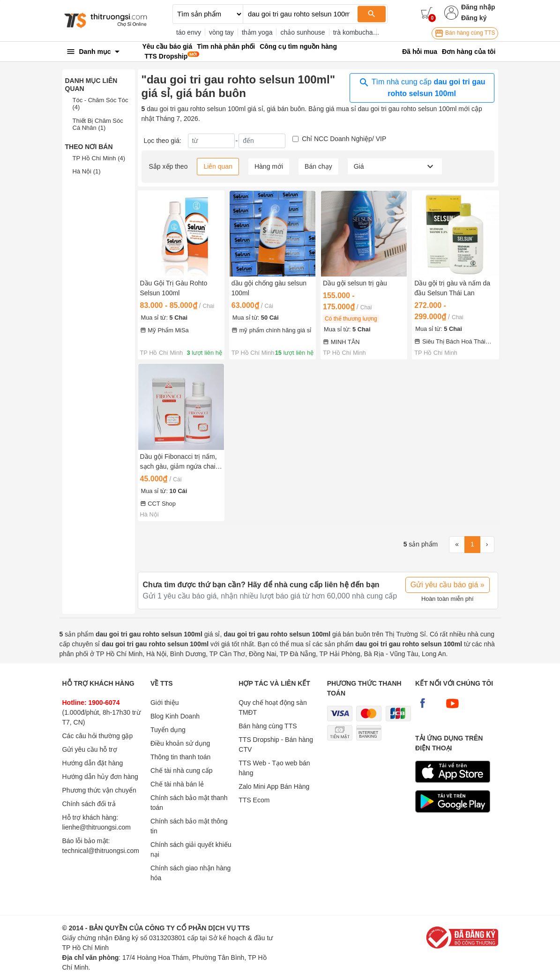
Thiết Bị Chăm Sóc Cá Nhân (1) (98, 124)
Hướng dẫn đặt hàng (93, 763)
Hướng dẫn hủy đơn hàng (100, 777)
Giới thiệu (165, 703)
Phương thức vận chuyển (99, 790)
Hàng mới (269, 166)
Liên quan (218, 166)
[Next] (487, 545)
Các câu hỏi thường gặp (98, 736)
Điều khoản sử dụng (180, 743)
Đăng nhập (478, 7)
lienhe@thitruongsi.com (97, 827)
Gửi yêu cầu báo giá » (448, 585)
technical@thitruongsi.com (101, 851)
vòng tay (221, 32)
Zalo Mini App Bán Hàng (274, 786)
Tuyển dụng (168, 730)
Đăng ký (474, 18)
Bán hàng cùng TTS (465, 33)
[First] (457, 545)
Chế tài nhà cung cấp (182, 771)
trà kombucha (353, 32)
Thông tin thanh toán (180, 757)
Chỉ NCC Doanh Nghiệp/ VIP (344, 139)
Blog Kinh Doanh (175, 716)
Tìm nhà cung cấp (422, 87)
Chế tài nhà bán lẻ (177, 784)
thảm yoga (257, 32)
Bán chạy (318, 166)
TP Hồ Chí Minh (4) (99, 158)
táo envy (189, 32)
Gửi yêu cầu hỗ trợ (90, 749)
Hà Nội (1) (87, 171)
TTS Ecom (254, 800)
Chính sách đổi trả (89, 804)
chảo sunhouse (302, 32)
